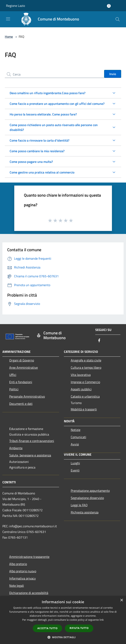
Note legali (17, 586)
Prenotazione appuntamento (90, 491)
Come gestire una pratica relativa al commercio (42, 172)
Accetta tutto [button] (47, 628)
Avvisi (75, 444)
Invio (113, 74)
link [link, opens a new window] (102, 620)
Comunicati (78, 437)
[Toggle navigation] (8, 19)
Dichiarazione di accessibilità (29, 593)
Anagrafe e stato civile (86, 360)
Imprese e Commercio (85, 382)
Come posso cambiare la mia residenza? (37, 151)
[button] (63, 637)
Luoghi (75, 463)
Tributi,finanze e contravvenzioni (32, 441)
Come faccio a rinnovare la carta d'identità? (39, 140)
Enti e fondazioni (21, 382)
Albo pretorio (18, 564)
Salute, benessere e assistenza (30, 455)
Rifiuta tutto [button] (79, 628)
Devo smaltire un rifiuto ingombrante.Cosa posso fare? (48, 93)
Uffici (13, 375)
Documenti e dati (21, 404)
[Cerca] (118, 19)
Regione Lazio (15, 6)
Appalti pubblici (81, 389)
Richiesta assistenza (85, 512)
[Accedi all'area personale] (109, 6)
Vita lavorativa (81, 375)
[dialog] (63, 620)
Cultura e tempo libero (86, 367)
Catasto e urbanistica (85, 396)
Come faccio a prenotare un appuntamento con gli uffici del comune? (57, 104)
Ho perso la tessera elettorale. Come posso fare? (43, 114)
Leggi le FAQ (79, 505)
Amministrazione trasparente (29, 557)
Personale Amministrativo (27, 396)
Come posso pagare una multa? (31, 162)
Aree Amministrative (24, 367)
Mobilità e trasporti (84, 409)
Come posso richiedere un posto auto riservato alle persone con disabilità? (54, 127)
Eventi (75, 470)
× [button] (121, 600)
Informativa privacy (23, 578)
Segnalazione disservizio (87, 498)
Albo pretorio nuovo (23, 571)
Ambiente (16, 448)
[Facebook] (99, 341)
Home (9, 37)
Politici (14, 389)
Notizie (76, 430)
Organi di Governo (22, 360)
